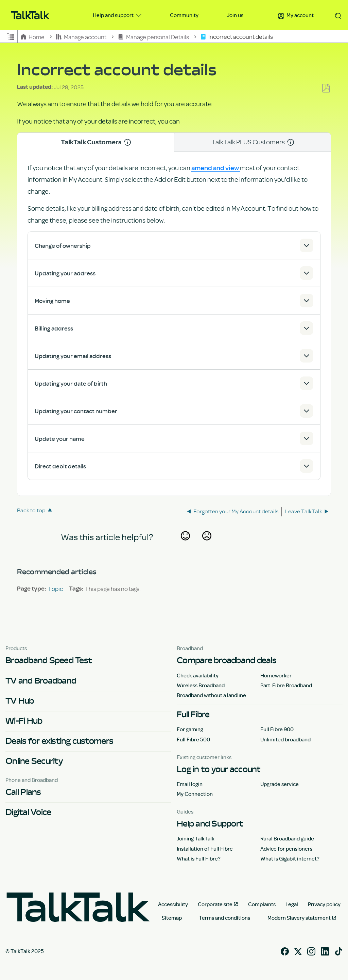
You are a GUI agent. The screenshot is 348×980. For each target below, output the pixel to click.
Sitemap (172, 918)
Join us (235, 15)
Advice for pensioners (286, 849)
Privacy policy (324, 904)
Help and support (114, 15)
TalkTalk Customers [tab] (96, 142)
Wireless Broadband (201, 685)
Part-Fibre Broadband (286, 685)
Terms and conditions (224, 918)
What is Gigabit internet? (290, 858)
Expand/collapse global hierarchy (11, 36)
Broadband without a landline (211, 695)
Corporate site (215, 904)
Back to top (31, 510)
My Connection (195, 794)
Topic (55, 589)
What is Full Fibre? (199, 858)
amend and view (216, 167)
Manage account (82, 37)
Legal (292, 904)
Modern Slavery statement (299, 918)
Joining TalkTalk (196, 838)
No (207, 545)
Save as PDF (326, 89)
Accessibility (173, 904)
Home (33, 37)
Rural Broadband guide (287, 838)
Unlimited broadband (285, 739)
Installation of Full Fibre (205, 849)
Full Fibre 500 (193, 739)
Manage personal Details (154, 37)
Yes (185, 545)
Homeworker (276, 675)
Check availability (198, 675)
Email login (190, 784)
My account (296, 15)
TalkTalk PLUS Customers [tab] (253, 142)
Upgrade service (280, 784)
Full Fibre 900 (277, 729)
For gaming (190, 729)
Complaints (262, 904)
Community (184, 15)
